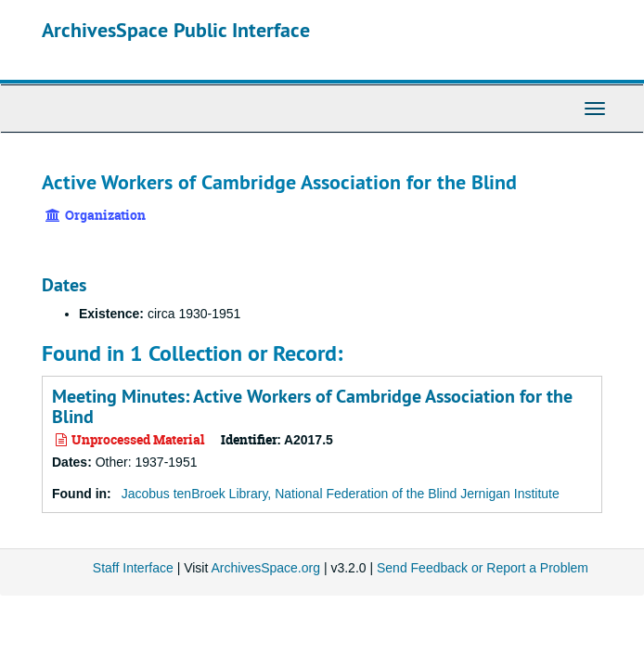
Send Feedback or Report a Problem (483, 568)
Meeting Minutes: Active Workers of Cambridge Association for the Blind (312, 406)
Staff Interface (133, 568)
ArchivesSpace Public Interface (176, 30)
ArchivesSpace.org (265, 568)
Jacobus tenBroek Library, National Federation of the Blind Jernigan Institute (341, 494)
